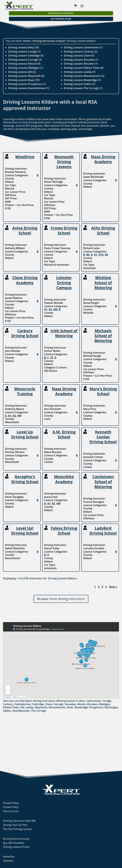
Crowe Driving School (64, 230)
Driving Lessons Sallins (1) (80, 84)
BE (88, 255)
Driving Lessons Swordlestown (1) (29, 88)
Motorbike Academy (64, 479)
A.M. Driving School (64, 434)
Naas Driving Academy (103, 159)
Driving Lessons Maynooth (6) (26, 76)
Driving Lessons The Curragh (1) (83, 88)
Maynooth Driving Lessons (64, 162)
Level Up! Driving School (25, 530)
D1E (101, 255)
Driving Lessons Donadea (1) (81, 60)
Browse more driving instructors (61, 599)
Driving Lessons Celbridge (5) (26, 56)
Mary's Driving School (103, 391)
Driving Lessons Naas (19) (24, 80)
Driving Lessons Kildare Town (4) (84, 68)
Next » (113, 587)
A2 (50, 309)
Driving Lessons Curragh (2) (25, 60)
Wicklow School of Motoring (103, 282)
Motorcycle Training (25, 391)
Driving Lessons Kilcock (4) (24, 64)
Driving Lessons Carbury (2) (81, 52)
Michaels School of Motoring (103, 336)
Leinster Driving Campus (64, 282)
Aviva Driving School (25, 230)
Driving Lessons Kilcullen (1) (81, 64)
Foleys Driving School (64, 530)
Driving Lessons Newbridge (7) (82, 80)
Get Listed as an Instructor (61, 13)
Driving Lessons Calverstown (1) (83, 47)
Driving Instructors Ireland (49, 41)
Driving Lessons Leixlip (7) (80, 72)
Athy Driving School (103, 230)
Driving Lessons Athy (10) (24, 47)
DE (107, 255)
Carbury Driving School (25, 333)
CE (52, 358)
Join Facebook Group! (61, 19)
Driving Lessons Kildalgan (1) (26, 68)
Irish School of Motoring (64, 333)
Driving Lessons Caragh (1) (24, 52)
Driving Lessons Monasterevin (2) (84, 76)
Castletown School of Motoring (103, 481)
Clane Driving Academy (25, 280)
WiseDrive (25, 157)
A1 (46, 309)
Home (26, 41)
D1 (96, 255)
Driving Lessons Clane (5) (79, 56)
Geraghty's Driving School (25, 479)
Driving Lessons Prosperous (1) (27, 84)
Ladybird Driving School (103, 530)
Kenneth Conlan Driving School (103, 437)
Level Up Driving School (25, 434)
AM (55, 309)
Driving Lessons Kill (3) (22, 72)
